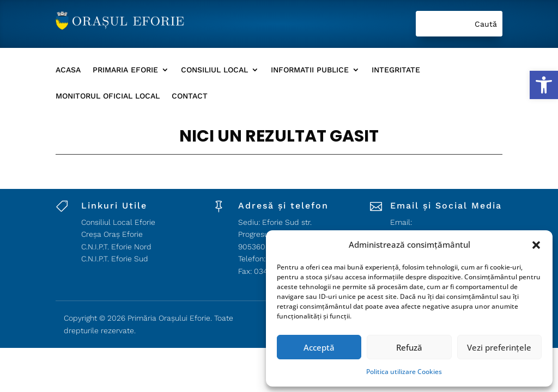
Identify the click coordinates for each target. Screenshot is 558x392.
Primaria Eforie (125, 70)
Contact (190, 96)
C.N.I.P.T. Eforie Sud (115, 259)
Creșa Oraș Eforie (112, 234)
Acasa (68, 70)
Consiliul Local (214, 70)
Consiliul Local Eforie (118, 222)
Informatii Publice (310, 70)
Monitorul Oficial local (108, 96)
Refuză (409, 347)
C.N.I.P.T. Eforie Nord (116, 247)
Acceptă (319, 347)
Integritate (396, 70)
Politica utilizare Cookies (404, 372)
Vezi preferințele (499, 347)
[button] (544, 85)
